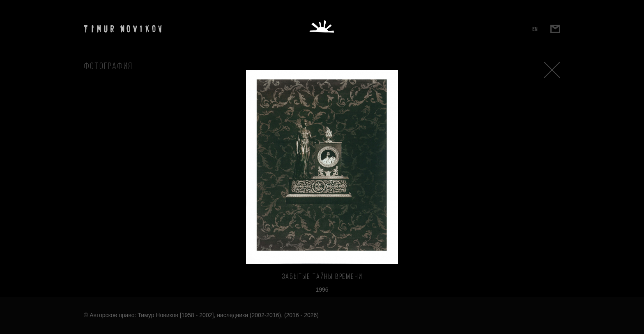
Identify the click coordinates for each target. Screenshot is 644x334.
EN (535, 29)
